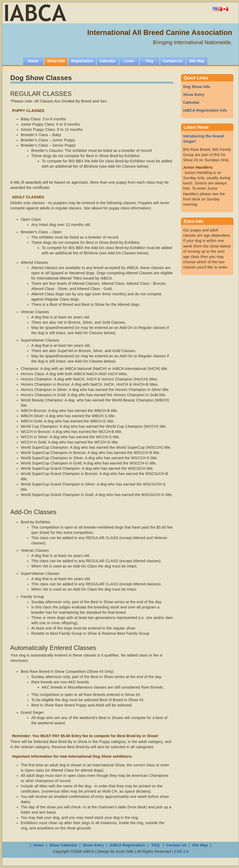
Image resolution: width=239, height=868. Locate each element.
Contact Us (176, 845)
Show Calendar (64, 845)
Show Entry (194, 95)
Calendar (191, 102)
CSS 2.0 (181, 851)
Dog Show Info (197, 87)
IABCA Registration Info (205, 110)
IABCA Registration (127, 845)
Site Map (200, 845)
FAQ (155, 845)
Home (39, 845)
